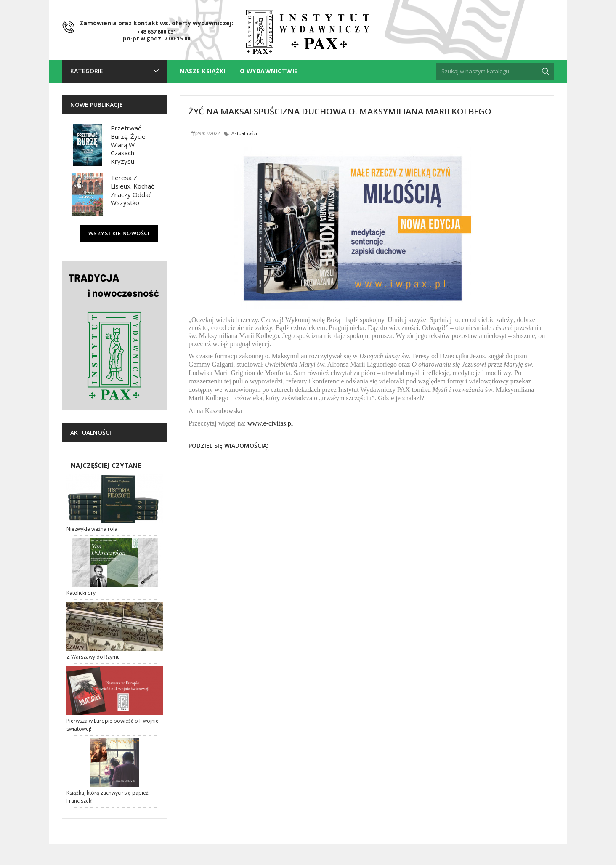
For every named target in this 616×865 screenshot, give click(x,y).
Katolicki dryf (82, 593)
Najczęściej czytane (106, 465)
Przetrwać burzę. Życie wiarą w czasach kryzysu (128, 145)
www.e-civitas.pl (270, 423)
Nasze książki (203, 71)
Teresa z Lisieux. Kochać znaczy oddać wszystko (132, 190)
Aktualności (91, 432)
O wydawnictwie (269, 71)
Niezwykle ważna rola (92, 529)
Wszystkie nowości (119, 233)
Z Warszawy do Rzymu (93, 657)
